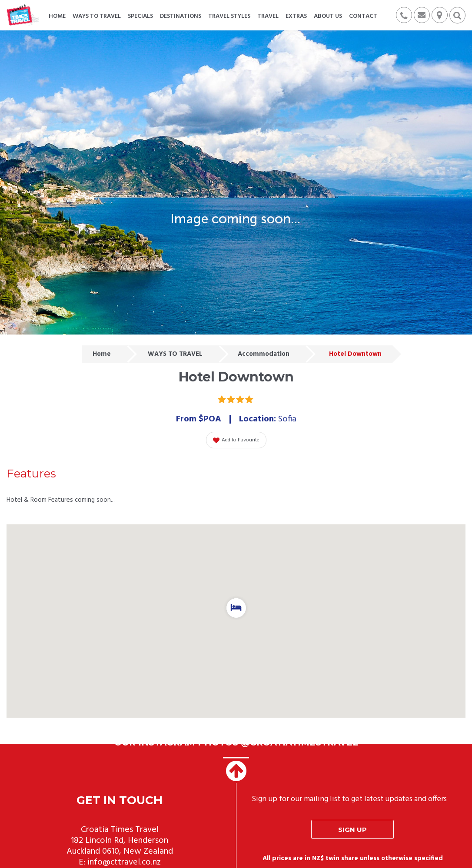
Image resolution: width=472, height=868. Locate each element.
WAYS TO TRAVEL (175, 354)
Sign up (352, 830)
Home (102, 354)
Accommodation (264, 354)
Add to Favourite (236, 440)
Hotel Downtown (355, 354)
